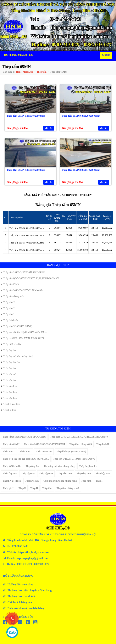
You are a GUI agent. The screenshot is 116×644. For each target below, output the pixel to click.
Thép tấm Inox (9, 386)
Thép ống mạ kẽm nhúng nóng (17, 356)
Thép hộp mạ (9, 374)
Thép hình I (8, 314)
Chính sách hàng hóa (20, 602)
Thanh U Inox (9, 410)
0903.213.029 (25, 564)
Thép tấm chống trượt (13, 296)
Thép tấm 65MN (10, 284)
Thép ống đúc (9, 368)
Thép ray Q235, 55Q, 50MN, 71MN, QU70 (22, 338)
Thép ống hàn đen (11, 362)
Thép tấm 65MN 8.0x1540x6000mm (81, 170)
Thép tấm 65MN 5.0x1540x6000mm (26, 116)
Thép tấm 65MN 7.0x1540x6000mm (26, 170)
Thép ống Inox (9, 392)
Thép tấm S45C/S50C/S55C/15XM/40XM (22, 290)
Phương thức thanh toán (22, 596)
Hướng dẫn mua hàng (20, 584)
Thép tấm (42, 72)
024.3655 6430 (20, 546)
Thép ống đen (9, 350)
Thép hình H (8, 302)
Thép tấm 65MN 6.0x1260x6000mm (81, 116)
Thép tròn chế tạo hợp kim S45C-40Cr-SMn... (24, 332)
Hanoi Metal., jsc (25, 72)
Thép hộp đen (9, 380)
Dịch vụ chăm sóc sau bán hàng (26, 608)
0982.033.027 (42, 564)
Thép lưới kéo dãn (11, 344)
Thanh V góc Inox (11, 404)
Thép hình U (8, 308)
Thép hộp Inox (9, 398)
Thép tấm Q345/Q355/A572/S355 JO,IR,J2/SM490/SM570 (30, 278)
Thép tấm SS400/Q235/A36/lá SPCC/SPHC (23, 272)
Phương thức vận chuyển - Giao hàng (30, 590)
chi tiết (49, 128)
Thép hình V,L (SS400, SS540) (17, 326)
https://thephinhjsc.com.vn (33, 552)
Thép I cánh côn (10, 320)
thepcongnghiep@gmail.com (32, 558)
